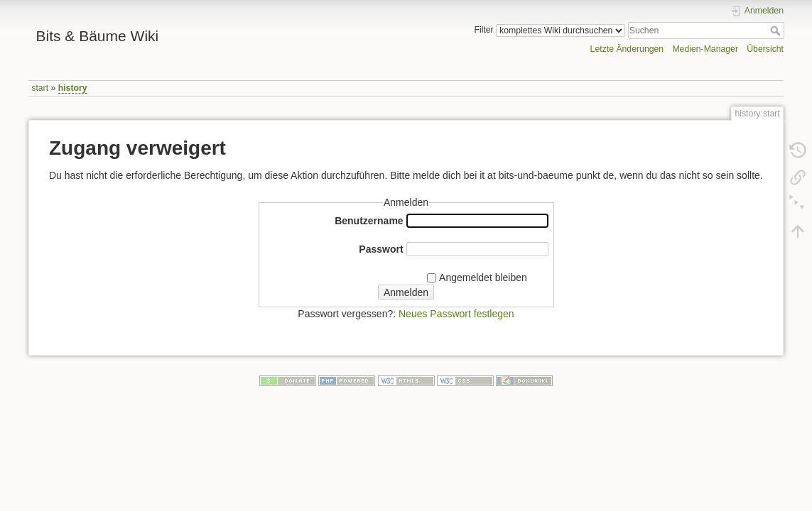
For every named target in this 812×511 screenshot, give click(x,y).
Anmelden (406, 292)
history (73, 88)
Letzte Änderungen (627, 49)
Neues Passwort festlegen (456, 314)
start (40, 88)
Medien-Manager (705, 49)
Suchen (777, 31)
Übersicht (765, 49)
